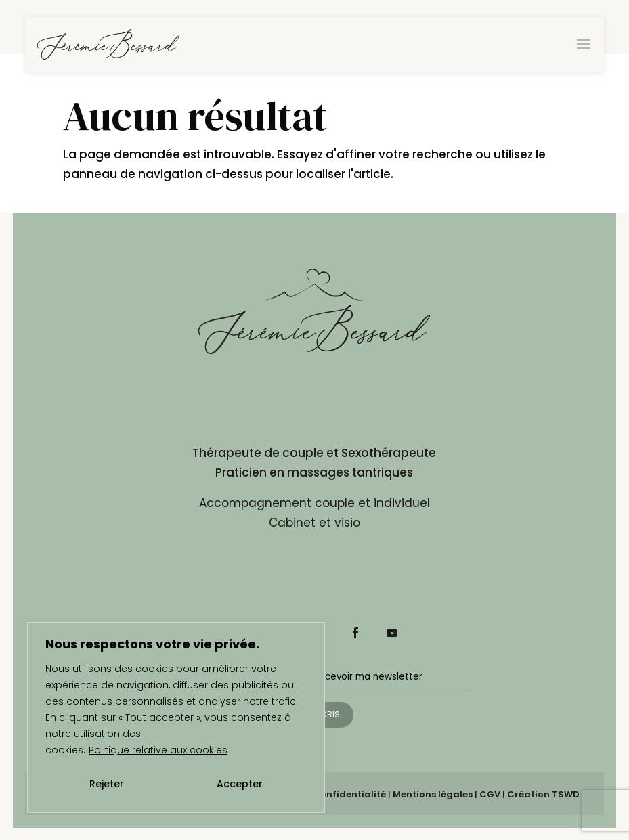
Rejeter (107, 784)
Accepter (240, 784)
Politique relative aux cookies (158, 750)
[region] (176, 717)
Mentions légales (433, 794)
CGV (490, 794)
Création (543, 794)
